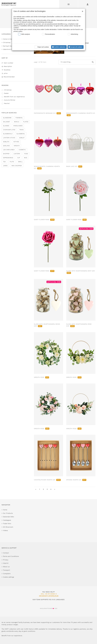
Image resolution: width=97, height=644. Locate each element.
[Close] (82, 11)
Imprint (6, 563)
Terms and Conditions (11, 556)
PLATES (26, 122)
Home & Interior (9, 39)
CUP (19, 158)
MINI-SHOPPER (17, 166)
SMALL (20, 162)
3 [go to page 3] (47, 489)
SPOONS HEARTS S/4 (76, 480)
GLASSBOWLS (8, 134)
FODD (26, 154)
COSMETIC (22, 150)
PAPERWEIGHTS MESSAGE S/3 (47, 113)
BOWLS (17, 122)
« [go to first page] (36, 489)
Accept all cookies (75, 47)
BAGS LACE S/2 (74, 166)
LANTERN (17, 154)
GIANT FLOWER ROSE (44, 220)
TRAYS (21, 130)
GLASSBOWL (21, 134)
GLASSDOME (7, 118)
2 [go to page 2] (43, 489)
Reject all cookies (42, 47)
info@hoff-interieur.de (49, 596)
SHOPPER (6, 154)
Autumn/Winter (10, 100)
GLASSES (6, 126)
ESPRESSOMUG (8, 158)
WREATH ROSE (41, 377)
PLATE (12, 162)
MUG (26, 158)
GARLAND (6, 146)
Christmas (7, 42)
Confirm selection (59, 47)
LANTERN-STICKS (9, 138)
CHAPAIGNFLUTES (9, 130)
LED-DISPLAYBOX (9, 150)
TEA (4, 162)
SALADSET (7, 122)
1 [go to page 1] (40, 489)
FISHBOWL (19, 118)
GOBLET (22, 138)
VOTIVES (16, 142)
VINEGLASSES (18, 126)
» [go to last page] (55, 489)
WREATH (17, 146)
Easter (6, 93)
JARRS (5, 166)
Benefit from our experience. (15, 97)
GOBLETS (6, 142)
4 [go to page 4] (51, 489)
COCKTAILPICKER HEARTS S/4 (47, 480)
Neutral (7, 103)
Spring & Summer (9, 46)
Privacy (6, 560)
